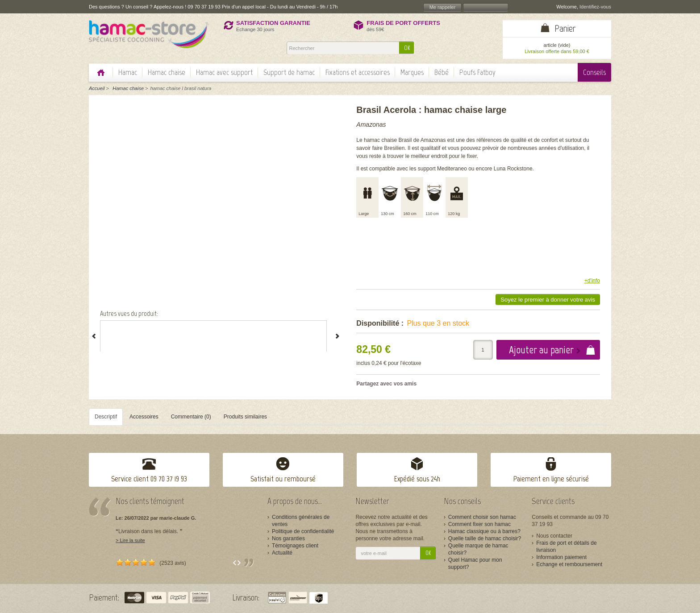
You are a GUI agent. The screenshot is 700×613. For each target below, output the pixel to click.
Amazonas (371, 124)
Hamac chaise (167, 72)
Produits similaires (245, 417)
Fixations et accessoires (358, 72)
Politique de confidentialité (303, 531)
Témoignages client (295, 546)
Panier (565, 28)
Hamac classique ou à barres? (484, 531)
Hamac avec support (224, 72)
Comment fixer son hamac (479, 524)
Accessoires (144, 417)
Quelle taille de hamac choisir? (485, 538)
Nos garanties (288, 538)
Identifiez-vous (595, 7)
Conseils (594, 72)
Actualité (282, 553)
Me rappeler (443, 7)
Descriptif (106, 417)
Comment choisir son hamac (482, 517)
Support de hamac (289, 72)
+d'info (592, 281)
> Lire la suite (130, 540)
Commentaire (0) (191, 417)
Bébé (442, 72)
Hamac (128, 72)
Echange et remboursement (569, 564)
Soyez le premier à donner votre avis (548, 300)
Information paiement (561, 557)
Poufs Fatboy (477, 72)
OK (407, 48)
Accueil (97, 88)
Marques (412, 72)
